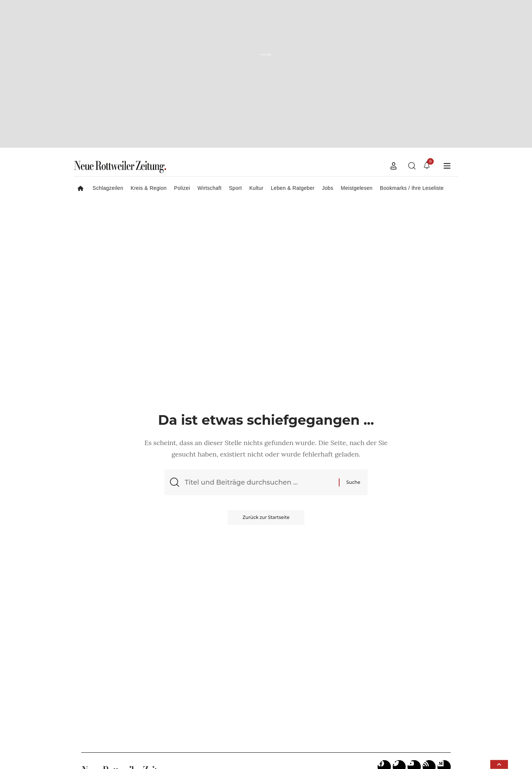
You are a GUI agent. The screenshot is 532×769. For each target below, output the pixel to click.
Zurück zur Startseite (266, 517)
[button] (393, 166)
